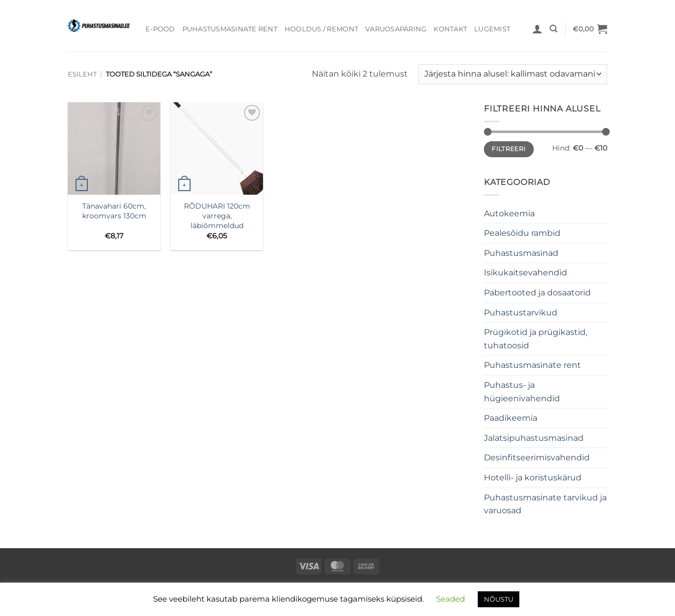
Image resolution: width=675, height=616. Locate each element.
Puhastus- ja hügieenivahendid (522, 392)
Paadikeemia (511, 418)
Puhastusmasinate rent (230, 29)
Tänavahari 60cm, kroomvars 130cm (114, 211)
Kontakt (450, 29)
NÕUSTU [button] (499, 599)
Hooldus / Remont (321, 29)
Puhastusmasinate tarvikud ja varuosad (545, 504)
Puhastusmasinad (521, 253)
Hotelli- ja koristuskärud (533, 478)
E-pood (160, 29)
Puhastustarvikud (521, 313)
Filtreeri (509, 149)
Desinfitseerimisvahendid (537, 458)
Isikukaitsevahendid (526, 273)
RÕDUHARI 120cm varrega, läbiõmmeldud (217, 216)
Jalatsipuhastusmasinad (534, 438)
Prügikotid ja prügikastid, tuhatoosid (536, 339)
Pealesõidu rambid (522, 233)
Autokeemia (509, 213)
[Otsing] (554, 29)
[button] (537, 29)
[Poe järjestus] (513, 74)
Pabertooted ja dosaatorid (537, 293)
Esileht (82, 74)
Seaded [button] (451, 599)
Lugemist (492, 29)
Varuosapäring (396, 29)
